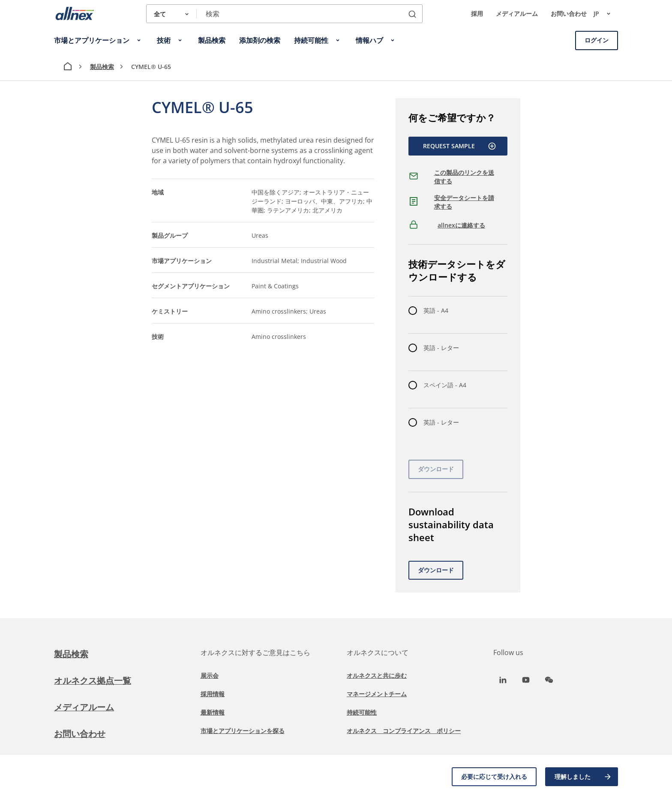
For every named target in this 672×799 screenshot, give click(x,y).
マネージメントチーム (377, 694)
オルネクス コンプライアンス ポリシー (404, 731)
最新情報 (213, 712)
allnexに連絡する (461, 225)
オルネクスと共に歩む (377, 675)
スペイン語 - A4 (445, 385)
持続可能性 (362, 712)
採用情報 (213, 694)
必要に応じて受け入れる (494, 777)
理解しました (583, 777)
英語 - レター (441, 348)
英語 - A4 (436, 310)
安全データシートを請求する (464, 202)
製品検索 (102, 67)
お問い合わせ (569, 13)
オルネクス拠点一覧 (93, 681)
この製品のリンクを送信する (464, 177)
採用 (477, 13)
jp (606, 14)
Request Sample (460, 146)
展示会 (210, 675)
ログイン (597, 40)
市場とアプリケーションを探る (243, 731)
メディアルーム (517, 13)
